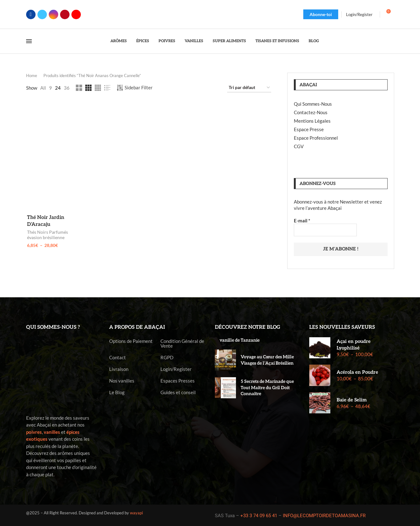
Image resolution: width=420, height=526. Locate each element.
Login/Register (176, 369)
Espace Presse (309, 129)
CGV (299, 146)
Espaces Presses (178, 380)
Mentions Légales (312, 121)
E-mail (302, 221)
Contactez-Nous (311, 112)
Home (32, 76)
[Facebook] (31, 14)
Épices (143, 41)
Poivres (167, 41)
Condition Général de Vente (182, 343)
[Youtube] (76, 14)
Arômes (119, 41)
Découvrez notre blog (248, 327)
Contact (118, 357)
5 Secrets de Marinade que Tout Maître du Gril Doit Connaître (267, 387)
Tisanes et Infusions (277, 41)
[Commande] (249, 88)
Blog (314, 41)
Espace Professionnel (316, 138)
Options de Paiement (131, 341)
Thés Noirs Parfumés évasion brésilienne (47, 235)
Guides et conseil (178, 392)
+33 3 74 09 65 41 (259, 515)
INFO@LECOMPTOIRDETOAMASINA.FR (324, 515)
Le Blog (117, 392)
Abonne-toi (321, 14)
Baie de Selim (352, 399)
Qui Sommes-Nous (313, 104)
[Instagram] (53, 14)
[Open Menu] (29, 41)
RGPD (167, 357)
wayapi (136, 512)
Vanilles (194, 41)
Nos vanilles (122, 380)
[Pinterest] (65, 14)
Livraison (119, 369)
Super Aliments (229, 41)
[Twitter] (42, 14)
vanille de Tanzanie (240, 340)
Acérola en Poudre (357, 372)
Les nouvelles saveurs (342, 327)
